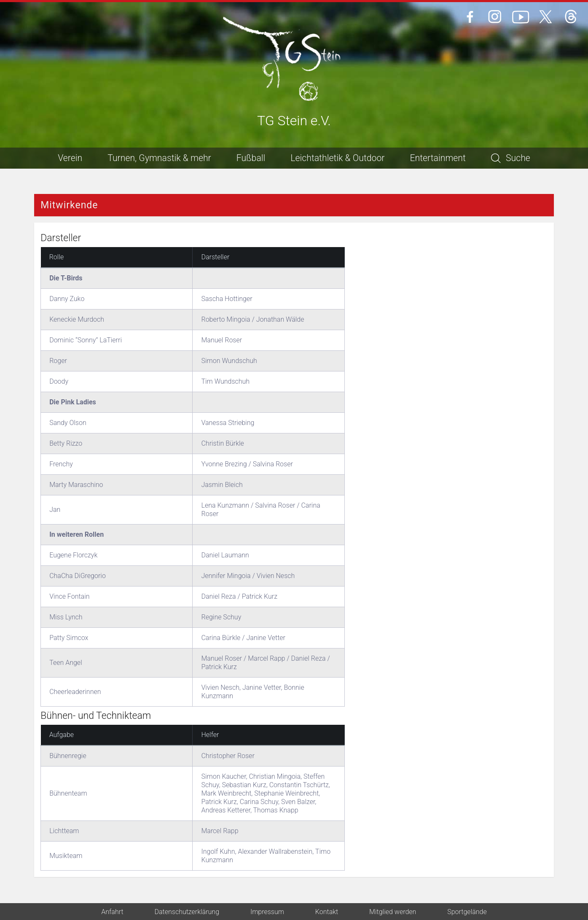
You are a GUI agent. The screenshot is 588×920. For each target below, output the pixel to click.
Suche (511, 158)
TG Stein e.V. (294, 121)
